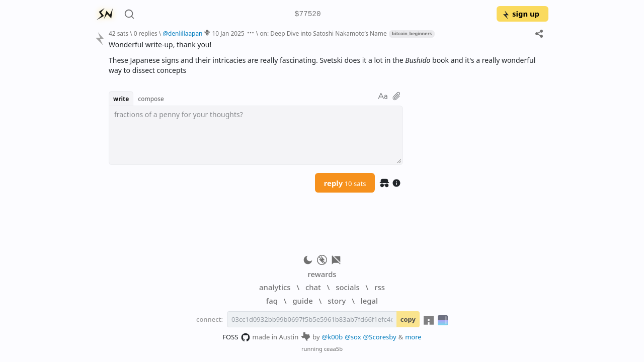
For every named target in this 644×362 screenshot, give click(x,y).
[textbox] (256, 135)
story (337, 301)
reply (345, 183)
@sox (353, 337)
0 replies (146, 33)
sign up (520, 14)
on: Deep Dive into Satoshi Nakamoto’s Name (323, 33)
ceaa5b (333, 349)
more (413, 337)
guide (302, 301)
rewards (322, 274)
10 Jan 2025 (228, 33)
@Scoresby (380, 337)
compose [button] (151, 99)
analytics (275, 287)
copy (408, 319)
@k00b (333, 337)
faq (272, 301)
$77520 (308, 14)
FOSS (236, 337)
